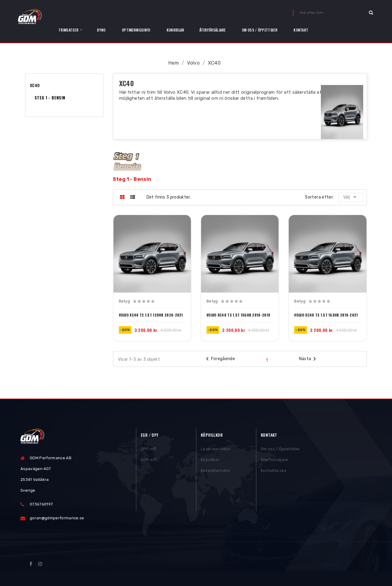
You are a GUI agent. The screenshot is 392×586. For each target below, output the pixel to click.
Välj (351, 197)
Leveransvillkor (216, 449)
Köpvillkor (210, 460)
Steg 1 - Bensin (50, 97)
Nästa (309, 359)
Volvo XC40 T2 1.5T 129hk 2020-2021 (151, 315)
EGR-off (148, 460)
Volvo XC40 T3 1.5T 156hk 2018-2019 (238, 315)
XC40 (35, 85)
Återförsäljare (274, 460)
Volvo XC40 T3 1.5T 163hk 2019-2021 (326, 315)
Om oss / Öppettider (280, 449)
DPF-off (148, 449)
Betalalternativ (215, 471)
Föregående (220, 359)
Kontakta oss (274, 471)
